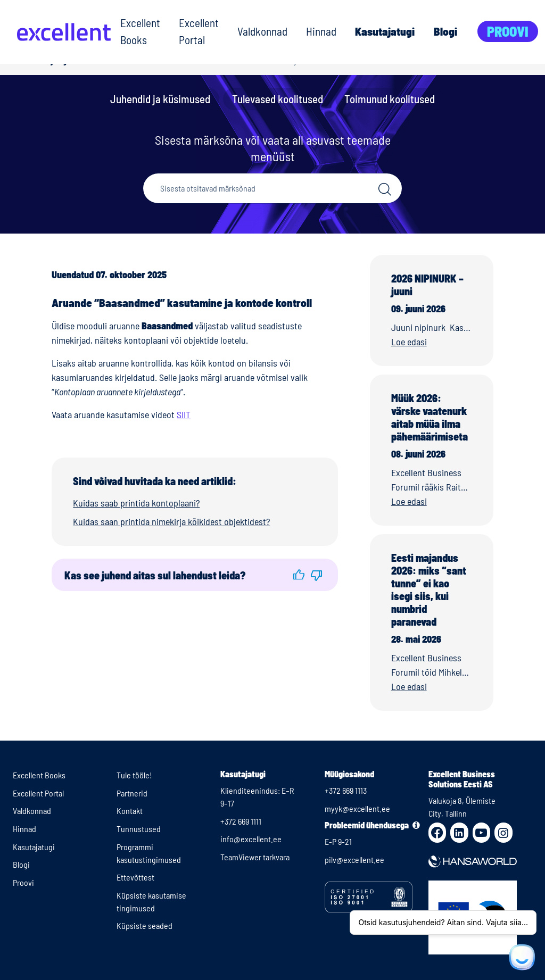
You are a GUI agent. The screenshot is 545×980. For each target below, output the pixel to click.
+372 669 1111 (241, 821)
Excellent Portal (199, 31)
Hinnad (321, 31)
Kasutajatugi (385, 31)
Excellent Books (140, 31)
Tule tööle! (134, 775)
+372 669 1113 (346, 790)
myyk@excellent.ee (357, 808)
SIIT (184, 414)
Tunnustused (139, 829)
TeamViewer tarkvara (255, 857)
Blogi (445, 31)
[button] (299, 575)
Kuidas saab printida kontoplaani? (136, 503)
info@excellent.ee (251, 839)
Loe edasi (409, 342)
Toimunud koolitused (390, 99)
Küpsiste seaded (144, 925)
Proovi (508, 31)
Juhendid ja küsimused (160, 99)
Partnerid (132, 793)
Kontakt (130, 811)
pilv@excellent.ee (354, 859)
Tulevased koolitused (278, 99)
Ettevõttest (135, 877)
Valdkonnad (262, 31)
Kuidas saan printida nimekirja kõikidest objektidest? (171, 521)
